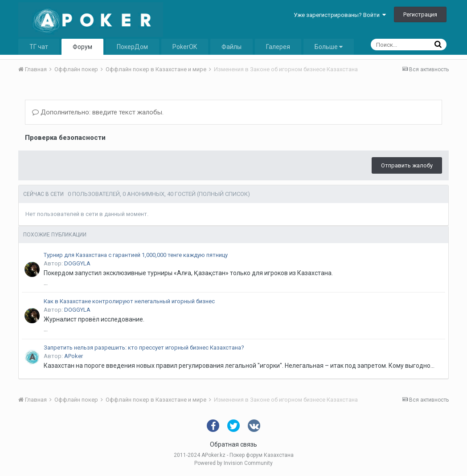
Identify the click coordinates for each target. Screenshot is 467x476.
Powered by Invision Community (233, 463)
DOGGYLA (77, 263)
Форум (82, 47)
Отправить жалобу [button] (407, 165)
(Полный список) (223, 194)
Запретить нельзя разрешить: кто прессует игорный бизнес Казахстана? (144, 348)
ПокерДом (132, 47)
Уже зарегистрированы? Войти (340, 15)
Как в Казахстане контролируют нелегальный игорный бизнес (129, 301)
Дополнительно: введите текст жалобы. (98, 112)
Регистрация (420, 14)
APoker (74, 356)
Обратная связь (233, 444)
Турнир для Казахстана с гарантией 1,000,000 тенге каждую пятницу (136, 255)
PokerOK (185, 47)
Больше (329, 47)
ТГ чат (39, 47)
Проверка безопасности (65, 138)
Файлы (231, 47)
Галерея (278, 47)
